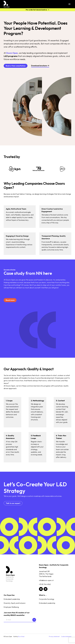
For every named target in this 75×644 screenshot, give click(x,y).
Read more (10, 300)
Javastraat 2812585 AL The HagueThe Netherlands (46, 574)
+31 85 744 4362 (45, 584)
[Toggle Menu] (69, 4)
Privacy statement (54, 637)
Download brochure (40, 66)
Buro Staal (21, 637)
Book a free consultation (16, 66)
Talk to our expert (13, 503)
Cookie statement (66, 637)
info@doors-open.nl (46, 580)
